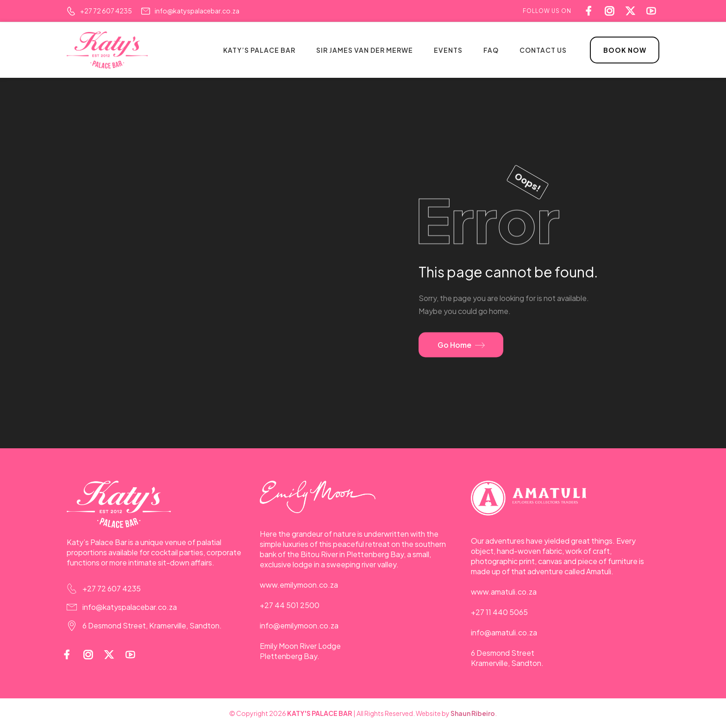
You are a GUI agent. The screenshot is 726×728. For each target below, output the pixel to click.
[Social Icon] (654, 11)
